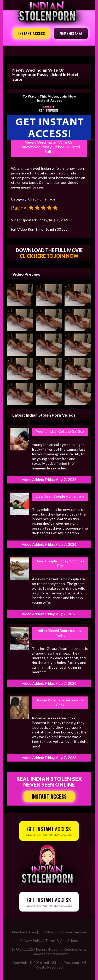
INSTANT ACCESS (32, 33)
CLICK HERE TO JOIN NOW (49, 256)
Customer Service (71, 932)
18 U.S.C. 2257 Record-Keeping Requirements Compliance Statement (49, 951)
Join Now (46, 932)
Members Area (24, 932)
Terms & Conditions (62, 941)
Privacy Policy (31, 941)
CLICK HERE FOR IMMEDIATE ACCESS (49, 831)
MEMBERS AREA (71, 33)
